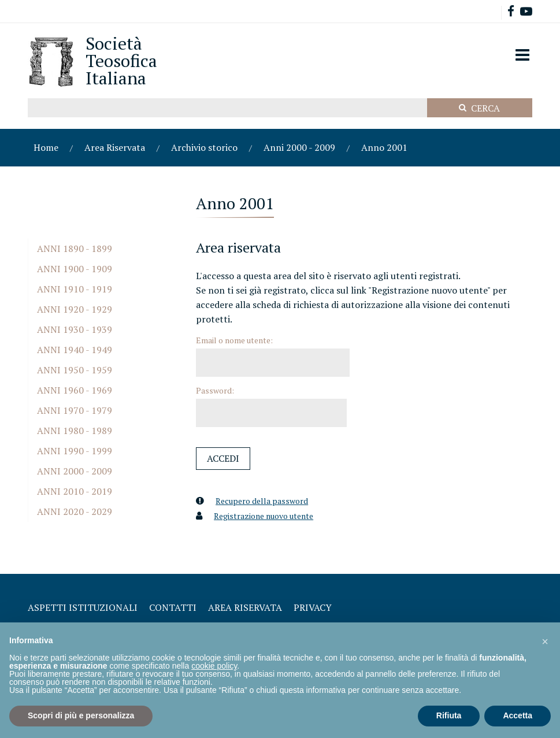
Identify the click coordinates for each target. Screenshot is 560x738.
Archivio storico (204, 147)
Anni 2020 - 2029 (75, 511)
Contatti (173, 607)
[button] (545, 641)
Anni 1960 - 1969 (75, 390)
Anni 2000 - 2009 (299, 147)
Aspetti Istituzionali (83, 607)
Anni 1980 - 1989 (75, 431)
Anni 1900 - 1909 (75, 269)
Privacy (313, 607)
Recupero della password (262, 501)
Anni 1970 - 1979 (75, 410)
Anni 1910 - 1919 (75, 289)
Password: (215, 390)
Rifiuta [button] (449, 715)
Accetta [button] (518, 715)
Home (46, 147)
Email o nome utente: (234, 340)
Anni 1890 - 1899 (75, 249)
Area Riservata (115, 147)
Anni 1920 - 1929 (75, 309)
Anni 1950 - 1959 (75, 370)
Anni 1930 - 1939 (75, 329)
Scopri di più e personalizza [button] (81, 715)
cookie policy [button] (214, 666)
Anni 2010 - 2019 (75, 491)
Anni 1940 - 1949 (75, 350)
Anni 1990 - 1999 (75, 451)
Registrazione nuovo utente (264, 516)
